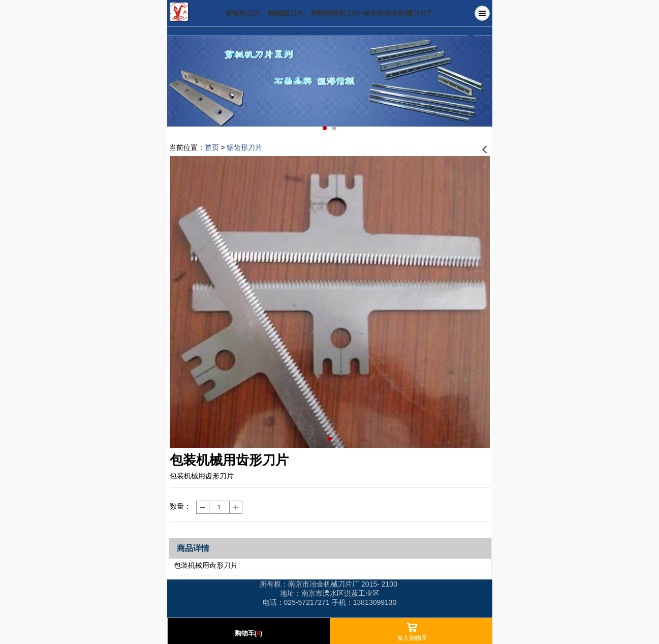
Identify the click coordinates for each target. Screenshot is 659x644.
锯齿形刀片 (244, 147)
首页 (212, 147)
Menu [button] (482, 13)
